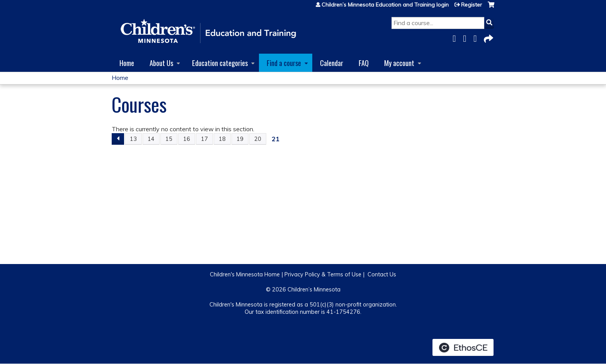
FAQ (364, 63)
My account (399, 63)
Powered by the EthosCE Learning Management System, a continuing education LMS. (463, 347)
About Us (161, 63)
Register (472, 5)
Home (127, 63)
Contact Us (382, 274)
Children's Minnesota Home (245, 274)
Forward (488, 37)
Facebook (456, 37)
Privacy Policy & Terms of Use (323, 274)
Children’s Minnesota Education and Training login (385, 5)
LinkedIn (477, 37)
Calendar (332, 63)
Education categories (220, 63)
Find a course (284, 63)
